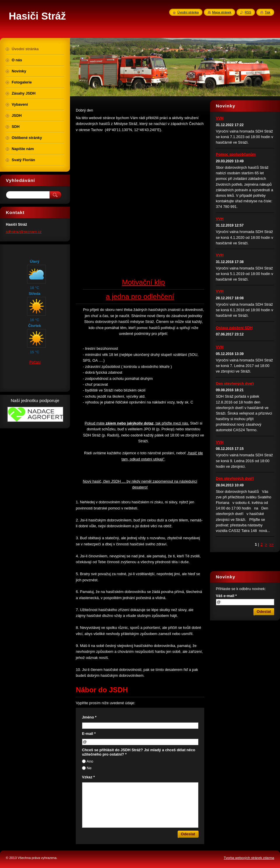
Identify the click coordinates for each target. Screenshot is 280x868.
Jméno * (89, 717)
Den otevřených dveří (235, 383)
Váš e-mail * (226, 596)
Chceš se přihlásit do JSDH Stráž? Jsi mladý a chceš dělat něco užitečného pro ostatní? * (139, 752)
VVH (220, 118)
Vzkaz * (88, 777)
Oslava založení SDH (234, 328)
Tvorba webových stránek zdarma (249, 858)
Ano (90, 761)
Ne (89, 768)
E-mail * (89, 734)
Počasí (35, 362)
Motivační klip (143, 282)
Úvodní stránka (188, 12)
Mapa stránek (222, 12)
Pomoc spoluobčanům (236, 154)
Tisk (267, 12)
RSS (248, 12)
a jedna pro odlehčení (140, 296)
